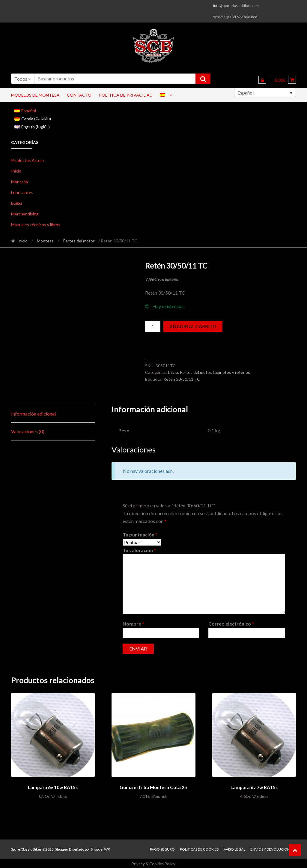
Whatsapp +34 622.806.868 (235, 17)
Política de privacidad (126, 95)
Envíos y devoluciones (272, 848)
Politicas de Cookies (199, 848)
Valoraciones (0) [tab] (28, 431)
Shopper (62, 848)
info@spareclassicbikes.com (236, 6)
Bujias (17, 203)
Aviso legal (234, 848)
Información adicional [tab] (33, 414)
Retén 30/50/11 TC (182, 379)
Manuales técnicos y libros (36, 225)
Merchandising (25, 214)
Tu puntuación (140, 535)
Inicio (16, 171)
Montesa (19, 182)
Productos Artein (27, 160)
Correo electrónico (231, 624)
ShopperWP (100, 848)
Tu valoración (139, 550)
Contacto (79, 95)
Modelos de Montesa (35, 95)
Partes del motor (79, 241)
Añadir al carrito (193, 326)
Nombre (133, 624)
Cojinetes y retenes (231, 372)
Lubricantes (22, 192)
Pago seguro (162, 848)
